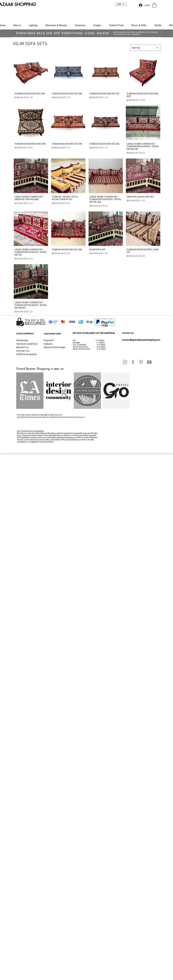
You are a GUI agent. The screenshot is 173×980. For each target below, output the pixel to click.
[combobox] (145, 48)
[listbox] (121, 4)
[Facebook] (133, 362)
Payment (49, 340)
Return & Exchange (54, 347)
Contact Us (23, 351)
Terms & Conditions (27, 344)
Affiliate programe (27, 354)
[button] (121, 4)
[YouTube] (149, 362)
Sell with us (22, 347)
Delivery (48, 344)
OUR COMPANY (25, 334)
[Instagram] (125, 362)
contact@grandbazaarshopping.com (141, 340)
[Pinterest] (141, 362)
